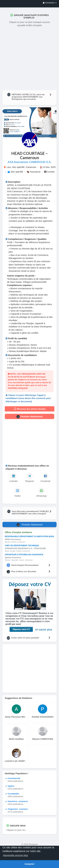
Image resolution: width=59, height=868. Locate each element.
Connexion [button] (50, 3)
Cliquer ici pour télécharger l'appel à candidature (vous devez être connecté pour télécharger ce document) (28, 398)
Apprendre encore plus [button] (15, 855)
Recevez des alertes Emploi (30, 409)
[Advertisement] (30, 58)
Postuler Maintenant (30, 417)
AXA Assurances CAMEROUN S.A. (29, 162)
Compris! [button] (30, 864)
